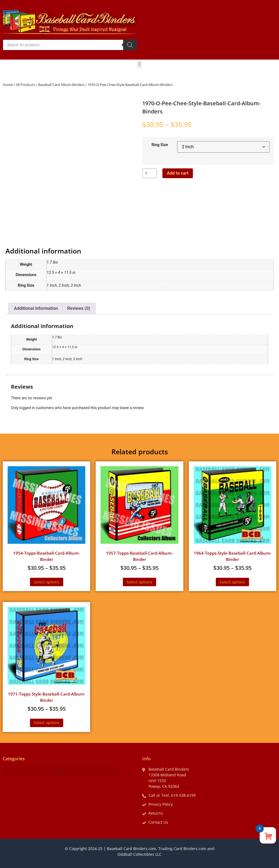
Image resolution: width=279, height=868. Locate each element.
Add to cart (178, 173)
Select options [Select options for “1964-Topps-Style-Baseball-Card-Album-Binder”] (232, 582)
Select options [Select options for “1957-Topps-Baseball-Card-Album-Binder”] (139, 582)
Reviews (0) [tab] (79, 308)
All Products (25, 85)
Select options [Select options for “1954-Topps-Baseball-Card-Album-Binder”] (47, 582)
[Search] (130, 45)
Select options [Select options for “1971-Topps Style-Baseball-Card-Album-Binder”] (47, 723)
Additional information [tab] (36, 308)
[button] (139, 64)
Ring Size (160, 145)
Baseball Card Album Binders (61, 85)
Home (8, 85)
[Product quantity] (150, 173)
